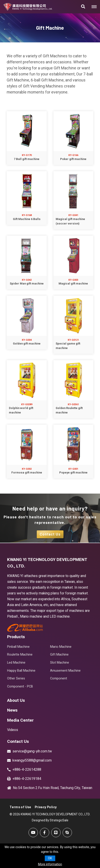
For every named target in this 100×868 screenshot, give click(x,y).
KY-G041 (73, 215)
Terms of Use (20, 807)
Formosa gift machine (27, 473)
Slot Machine (60, 663)
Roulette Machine (20, 655)
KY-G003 (73, 280)
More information (50, 864)
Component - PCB (20, 686)
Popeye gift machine (73, 473)
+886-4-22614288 (27, 770)
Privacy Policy (46, 807)
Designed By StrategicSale (50, 820)
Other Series (16, 678)
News (12, 710)
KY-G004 (27, 340)
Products (16, 637)
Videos (13, 730)
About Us (16, 700)
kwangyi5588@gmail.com (32, 760)
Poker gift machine (73, 159)
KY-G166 (73, 155)
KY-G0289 (27, 404)
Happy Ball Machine (21, 671)
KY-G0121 (73, 340)
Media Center (20, 720)
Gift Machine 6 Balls (27, 219)
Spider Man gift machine (27, 284)
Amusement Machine (65, 671)
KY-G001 (73, 469)
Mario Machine (61, 647)
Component (59, 678)
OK (50, 858)
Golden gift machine (27, 344)
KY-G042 (27, 280)
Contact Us (50, 534)
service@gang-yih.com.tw (32, 751)
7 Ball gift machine (27, 159)
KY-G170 (27, 155)
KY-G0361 (73, 404)
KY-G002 (27, 469)
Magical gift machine (73, 284)
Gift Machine (59, 655)
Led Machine (16, 663)
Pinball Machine (18, 647)
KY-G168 (27, 215)
